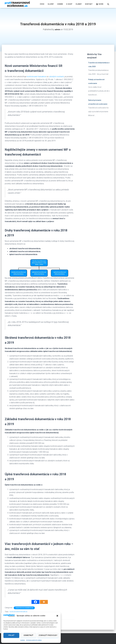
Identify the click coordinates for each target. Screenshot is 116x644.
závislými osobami (56, 76)
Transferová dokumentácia (24, 608)
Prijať (11, 635)
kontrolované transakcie (36, 76)
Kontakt (89, 4)
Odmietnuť (28, 635)
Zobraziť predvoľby (48, 635)
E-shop (69, 4)
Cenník (60, 4)
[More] (44, 602)
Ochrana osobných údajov (34, 640)
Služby (51, 4)
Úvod (42, 4)
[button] (57, 616)
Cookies (23, 640)
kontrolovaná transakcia (18, 612)
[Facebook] (35, 602)
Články (79, 4)
